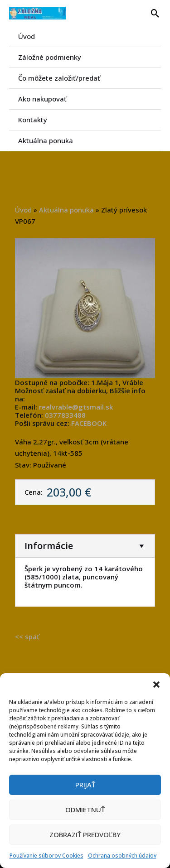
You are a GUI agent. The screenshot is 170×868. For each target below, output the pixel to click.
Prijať (85, 785)
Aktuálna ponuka (46, 140)
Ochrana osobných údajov (122, 856)
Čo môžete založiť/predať (59, 78)
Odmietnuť (85, 810)
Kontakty (33, 120)
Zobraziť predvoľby (85, 834)
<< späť (27, 637)
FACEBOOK (89, 423)
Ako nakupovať (42, 99)
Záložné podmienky (50, 57)
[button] (156, 685)
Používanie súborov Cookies (46, 856)
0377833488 (65, 415)
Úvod (27, 36)
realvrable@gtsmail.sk (76, 407)
